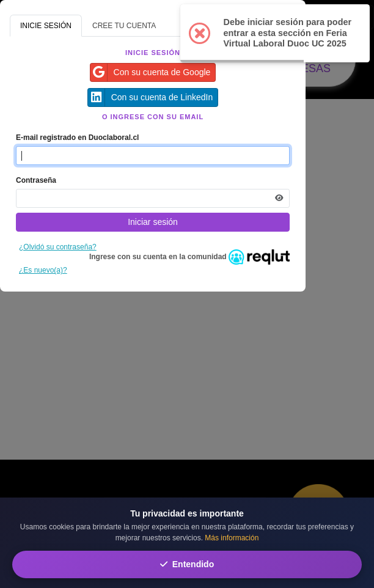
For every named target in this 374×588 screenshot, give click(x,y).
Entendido (187, 564)
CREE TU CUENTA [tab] (124, 26)
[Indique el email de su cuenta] (153, 156)
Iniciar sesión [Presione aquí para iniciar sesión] (153, 222)
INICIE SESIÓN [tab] (46, 26)
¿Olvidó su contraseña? (58, 247)
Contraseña (36, 180)
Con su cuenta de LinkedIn (151, 97)
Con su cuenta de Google (151, 72)
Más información (232, 538)
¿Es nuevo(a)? (43, 270)
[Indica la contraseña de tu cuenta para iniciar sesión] (153, 198)
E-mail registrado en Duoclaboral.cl (77, 138)
